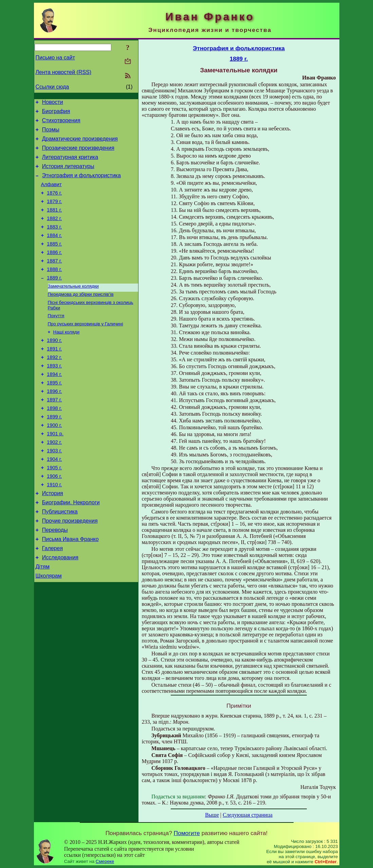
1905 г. (54, 509)
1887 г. (54, 280)
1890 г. (54, 367)
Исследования (60, 609)
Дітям (43, 620)
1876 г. (54, 204)
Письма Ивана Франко (70, 589)
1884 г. (54, 252)
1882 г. (54, 233)
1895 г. (54, 414)
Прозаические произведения (78, 154)
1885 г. (54, 261)
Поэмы (51, 134)
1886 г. (54, 271)
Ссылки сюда (52, 87)
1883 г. (54, 242)
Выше (212, 815)
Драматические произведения (80, 144)
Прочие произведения (70, 569)
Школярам (49, 630)
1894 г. (54, 405)
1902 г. (54, 481)
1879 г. (54, 214)
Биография (56, 113)
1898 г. (54, 443)
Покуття (56, 340)
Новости (53, 103)
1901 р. (55, 471)
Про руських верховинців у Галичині (86, 349)
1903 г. (54, 490)
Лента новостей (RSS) (64, 72)
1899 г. (54, 452)
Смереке (105, 861)
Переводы (55, 579)
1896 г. (54, 424)
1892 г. (54, 386)
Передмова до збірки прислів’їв (81, 317)
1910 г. (54, 528)
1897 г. (54, 433)
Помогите (187, 833)
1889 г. (54, 299)
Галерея (52, 599)
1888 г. (54, 290)
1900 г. (54, 462)
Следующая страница (248, 815)
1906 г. (54, 519)
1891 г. (54, 376)
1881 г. (54, 223)
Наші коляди (67, 357)
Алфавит (51, 195)
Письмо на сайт (55, 58)
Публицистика (60, 558)
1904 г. (54, 500)
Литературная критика (70, 164)
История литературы (68, 174)
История (53, 538)
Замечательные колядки (73, 308)
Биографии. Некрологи (71, 548)
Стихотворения (61, 123)
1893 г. (54, 395)
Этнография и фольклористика (81, 185)
